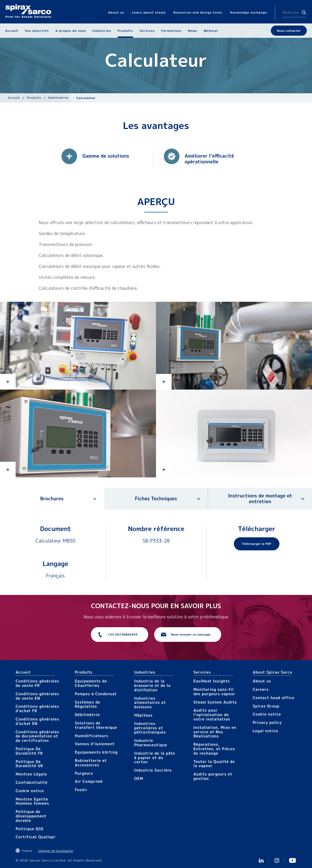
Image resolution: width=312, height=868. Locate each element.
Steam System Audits (215, 702)
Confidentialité (32, 782)
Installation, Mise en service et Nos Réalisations (215, 732)
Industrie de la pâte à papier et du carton (155, 758)
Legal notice (265, 731)
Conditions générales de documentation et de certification (37, 736)
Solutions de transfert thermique (96, 725)
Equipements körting (96, 752)
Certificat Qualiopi (36, 837)
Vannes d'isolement (95, 744)
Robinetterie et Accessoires (91, 763)
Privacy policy (267, 722)
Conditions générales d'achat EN (37, 721)
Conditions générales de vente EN (37, 696)
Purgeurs (84, 773)
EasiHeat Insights (212, 681)
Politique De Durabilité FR (29, 751)
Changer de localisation (55, 851)
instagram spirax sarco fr (277, 860)
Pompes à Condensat (96, 694)
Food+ (81, 790)
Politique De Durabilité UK (30, 764)
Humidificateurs (92, 736)
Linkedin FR (261, 860)
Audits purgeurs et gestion (213, 776)
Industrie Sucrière (153, 770)
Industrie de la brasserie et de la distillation (152, 685)
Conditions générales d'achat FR (37, 709)
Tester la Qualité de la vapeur (214, 764)
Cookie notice (30, 791)
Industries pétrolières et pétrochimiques (150, 728)
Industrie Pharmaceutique (151, 743)
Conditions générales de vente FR (37, 683)
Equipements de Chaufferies (91, 683)
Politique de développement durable (31, 816)
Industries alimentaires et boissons (150, 703)
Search (304, 13)
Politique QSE (30, 829)
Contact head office (273, 698)
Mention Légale (31, 774)
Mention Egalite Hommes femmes (32, 801)
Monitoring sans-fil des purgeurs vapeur (214, 692)
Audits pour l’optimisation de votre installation (212, 715)
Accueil (14, 98)
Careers (261, 689)
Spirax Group (266, 706)
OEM (139, 778)
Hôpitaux (143, 715)
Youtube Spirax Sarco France (292, 860)
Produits (34, 98)
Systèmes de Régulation (88, 704)
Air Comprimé (89, 781)
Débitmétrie (58, 98)
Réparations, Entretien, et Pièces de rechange (214, 749)
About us (262, 681)
